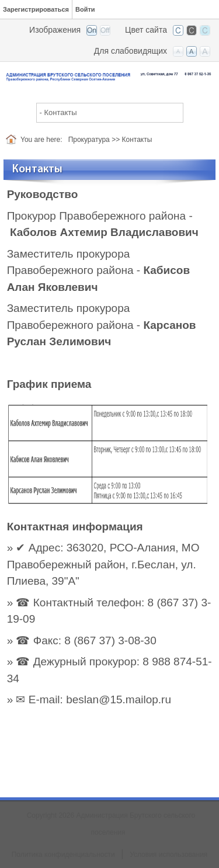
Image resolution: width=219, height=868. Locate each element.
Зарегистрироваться (36, 9)
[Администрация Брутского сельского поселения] (109, 76)
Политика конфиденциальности (63, 855)
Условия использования (168, 855)
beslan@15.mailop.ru (119, 699)
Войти (85, 9)
